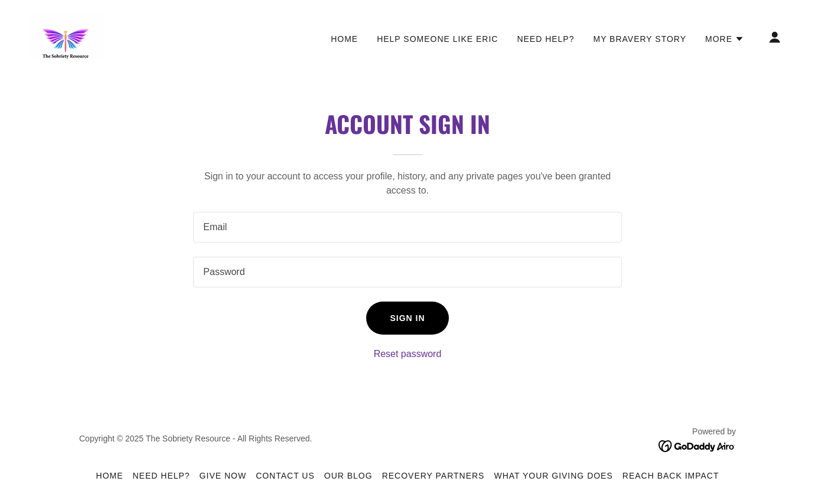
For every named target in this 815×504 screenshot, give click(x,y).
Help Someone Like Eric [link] (437, 39)
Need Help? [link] (545, 39)
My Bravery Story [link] (640, 39)
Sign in (407, 318)
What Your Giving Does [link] (553, 476)
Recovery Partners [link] (433, 476)
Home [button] (110, 476)
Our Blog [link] (348, 476)
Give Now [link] (223, 476)
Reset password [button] (408, 354)
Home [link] (344, 39)
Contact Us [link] (285, 476)
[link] (66, 36)
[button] (725, 39)
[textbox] (407, 227)
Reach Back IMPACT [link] (671, 476)
